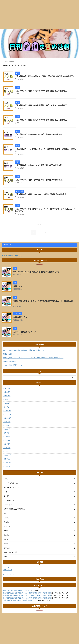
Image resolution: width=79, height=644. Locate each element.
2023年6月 (7, 436)
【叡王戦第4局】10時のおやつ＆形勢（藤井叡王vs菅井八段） (41, 168)
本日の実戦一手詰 (21, 320)
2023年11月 (7, 417)
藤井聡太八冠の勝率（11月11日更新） (17, 593)
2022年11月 (7, 462)
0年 (10, 61)
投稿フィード (8, 573)
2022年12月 (7, 458)
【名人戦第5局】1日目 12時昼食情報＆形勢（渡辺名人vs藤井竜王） (43, 108)
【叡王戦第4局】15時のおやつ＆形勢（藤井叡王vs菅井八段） (41, 137)
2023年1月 (7, 454)
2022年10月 (7, 466)
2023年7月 (7, 432)
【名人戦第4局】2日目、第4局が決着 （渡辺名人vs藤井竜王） (41, 183)
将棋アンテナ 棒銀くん (13, 259)
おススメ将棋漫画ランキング (25, 335)
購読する (7, 248)
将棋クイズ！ (19, 289)
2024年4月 (7, 406)
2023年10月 (7, 421)
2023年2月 (7, 451)
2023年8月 (7, 428)
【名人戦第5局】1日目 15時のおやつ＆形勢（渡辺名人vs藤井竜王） (43, 93)
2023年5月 (7, 440)
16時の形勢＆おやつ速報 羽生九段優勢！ (18, 603)
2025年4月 (7, 399)
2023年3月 (7, 447)
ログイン (6, 570)
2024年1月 (7, 410)
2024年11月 (7, 402)
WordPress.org (8, 577)
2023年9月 (7, 425)
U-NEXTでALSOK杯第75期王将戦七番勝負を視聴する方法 (38, 275)
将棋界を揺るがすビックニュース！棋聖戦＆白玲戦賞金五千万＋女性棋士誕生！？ (33, 361)
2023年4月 (7, 443)
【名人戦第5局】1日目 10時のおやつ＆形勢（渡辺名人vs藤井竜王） (43, 122)
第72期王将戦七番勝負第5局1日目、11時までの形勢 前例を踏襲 (27, 596)
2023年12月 (7, 414)
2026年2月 (7, 391)
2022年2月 (7, 469)
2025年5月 (7, 395)
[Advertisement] (39, 14)
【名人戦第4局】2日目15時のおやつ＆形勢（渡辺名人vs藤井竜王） (43, 197)
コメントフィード (9, 575)
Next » (40, 228)
